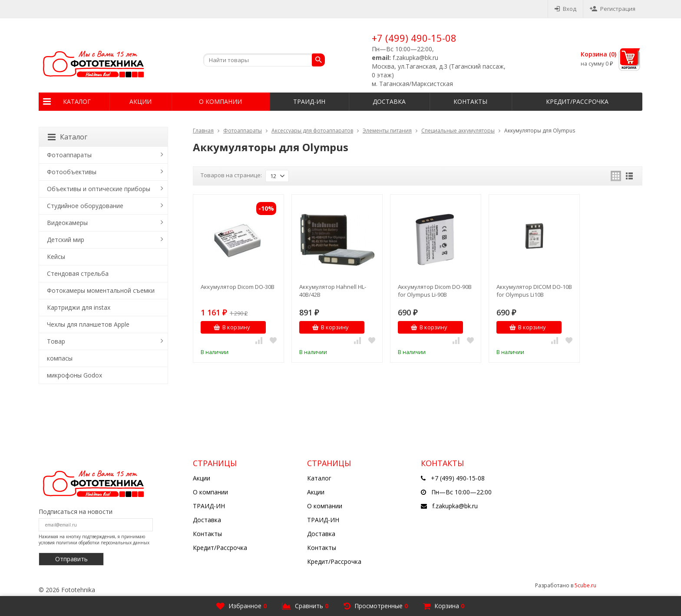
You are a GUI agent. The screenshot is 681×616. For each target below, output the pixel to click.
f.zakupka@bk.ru (455, 506)
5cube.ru (585, 585)
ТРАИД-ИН (309, 101)
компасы (60, 358)
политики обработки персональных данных (103, 543)
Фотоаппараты (243, 131)
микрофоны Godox (74, 375)
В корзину (232, 327)
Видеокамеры (67, 223)
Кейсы (56, 257)
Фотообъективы (72, 172)
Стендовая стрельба (78, 273)
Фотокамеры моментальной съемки (101, 290)
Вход (565, 9)
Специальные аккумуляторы (458, 131)
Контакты (470, 101)
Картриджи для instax (79, 307)
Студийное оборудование (85, 206)
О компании (220, 101)
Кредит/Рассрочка (577, 101)
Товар (56, 341)
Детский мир (66, 240)
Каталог (77, 101)
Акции (140, 101)
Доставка (389, 101)
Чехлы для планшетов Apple (88, 324)
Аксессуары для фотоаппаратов (312, 131)
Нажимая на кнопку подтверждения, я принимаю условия (94, 540)
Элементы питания (387, 131)
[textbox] (264, 60)
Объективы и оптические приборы (99, 189)
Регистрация (613, 9)
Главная (203, 131)
